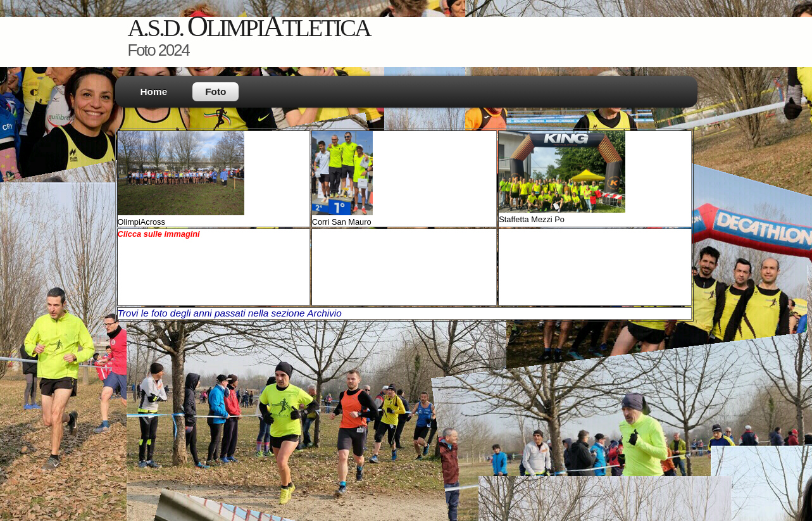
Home (154, 91)
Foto (215, 91)
